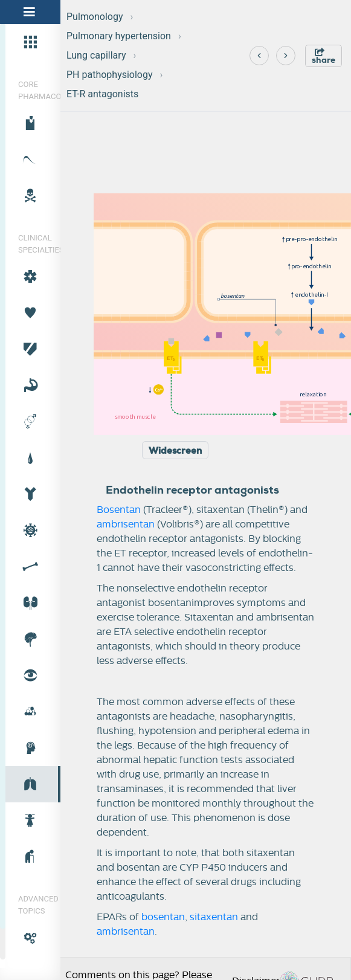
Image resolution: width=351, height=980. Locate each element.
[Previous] (259, 56)
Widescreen (175, 451)
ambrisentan (126, 524)
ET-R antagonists (102, 94)
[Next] (286, 56)
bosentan (163, 917)
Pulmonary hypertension (119, 36)
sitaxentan (214, 917)
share (324, 56)
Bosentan (119, 510)
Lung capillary (96, 55)
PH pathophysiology (110, 75)
